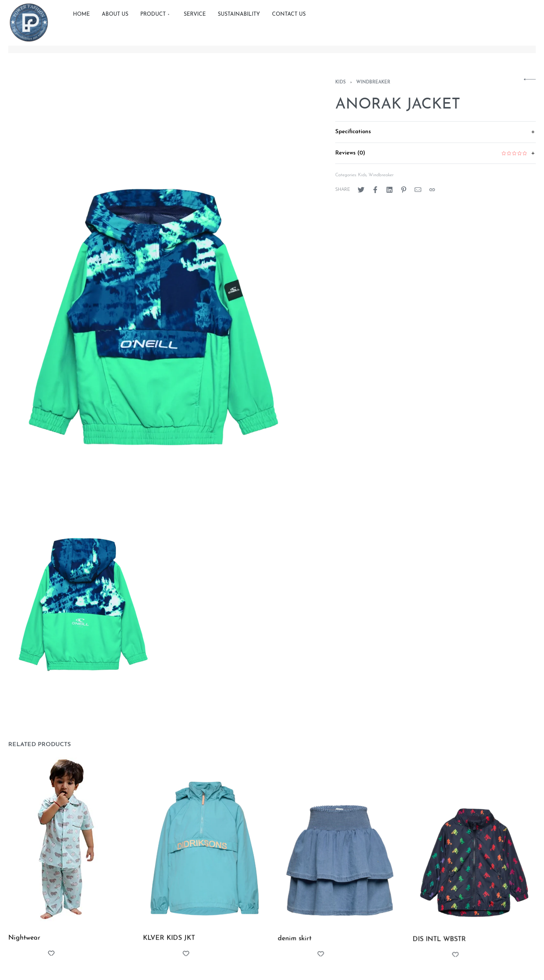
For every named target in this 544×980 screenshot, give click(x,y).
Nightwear (25, 940)
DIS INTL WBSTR (441, 951)
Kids (340, 82)
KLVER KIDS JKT (170, 942)
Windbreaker (373, 82)
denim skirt (296, 946)
